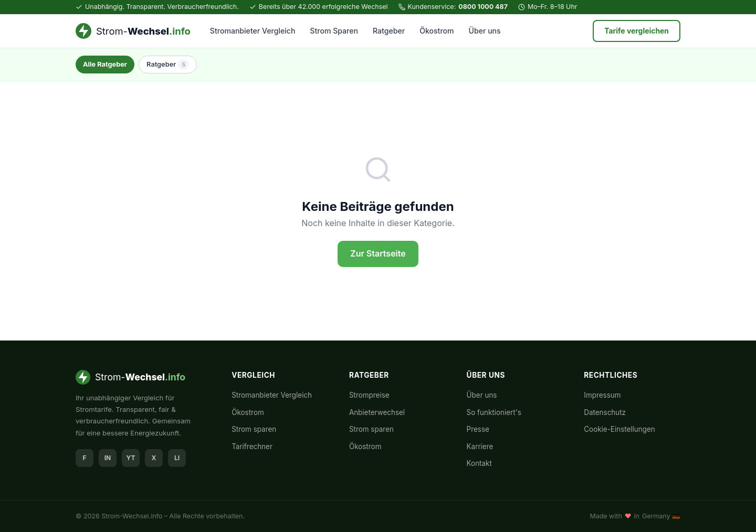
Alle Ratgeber (105, 64)
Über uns (485, 31)
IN (108, 458)
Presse (478, 429)
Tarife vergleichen (637, 31)
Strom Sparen (334, 31)
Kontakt (479, 463)
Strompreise (369, 395)
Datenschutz (605, 412)
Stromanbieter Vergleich (253, 31)
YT (131, 458)
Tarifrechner (252, 446)
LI (177, 458)
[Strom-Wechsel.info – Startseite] (133, 31)
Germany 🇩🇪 (661, 516)
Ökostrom (437, 31)
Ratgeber (389, 31)
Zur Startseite (378, 253)
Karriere (480, 446)
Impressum (602, 395)
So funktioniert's (494, 412)
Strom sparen (254, 429)
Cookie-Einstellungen (619, 429)
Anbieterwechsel (377, 412)
